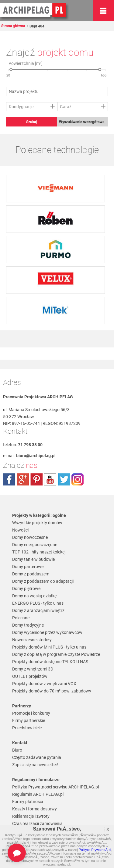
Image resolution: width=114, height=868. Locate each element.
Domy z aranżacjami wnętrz (38, 610)
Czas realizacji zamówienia (37, 824)
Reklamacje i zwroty (31, 816)
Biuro (17, 750)
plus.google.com (23, 479)
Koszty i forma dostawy (35, 809)
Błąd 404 (36, 26)
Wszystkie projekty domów (37, 523)
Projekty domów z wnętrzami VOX (44, 684)
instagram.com (78, 479)
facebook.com (9, 479)
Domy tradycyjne (28, 625)
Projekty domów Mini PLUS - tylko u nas (49, 647)
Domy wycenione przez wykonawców (47, 632)
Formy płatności (28, 802)
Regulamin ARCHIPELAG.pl (38, 794)
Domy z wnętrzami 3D (33, 669)
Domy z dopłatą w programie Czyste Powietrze (56, 654)
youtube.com (50, 479)
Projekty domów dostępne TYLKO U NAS (50, 662)
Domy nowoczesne (30, 537)
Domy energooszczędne (35, 545)
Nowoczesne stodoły (32, 640)
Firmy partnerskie (29, 720)
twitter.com (64, 479)
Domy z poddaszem (31, 574)
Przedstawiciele (27, 728)
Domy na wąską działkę (34, 596)
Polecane (21, 618)
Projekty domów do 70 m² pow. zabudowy (52, 691)
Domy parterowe (28, 567)
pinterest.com (36, 479)
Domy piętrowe (26, 589)
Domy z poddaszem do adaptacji (43, 581)
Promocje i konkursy (31, 713)
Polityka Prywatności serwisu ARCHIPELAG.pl (55, 787)
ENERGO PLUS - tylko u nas (38, 603)
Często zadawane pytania (37, 757)
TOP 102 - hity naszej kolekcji (39, 552)
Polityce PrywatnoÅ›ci (95, 850)
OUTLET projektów (30, 676)
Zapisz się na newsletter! (35, 765)
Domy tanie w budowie (33, 559)
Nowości (20, 530)
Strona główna (13, 26)
